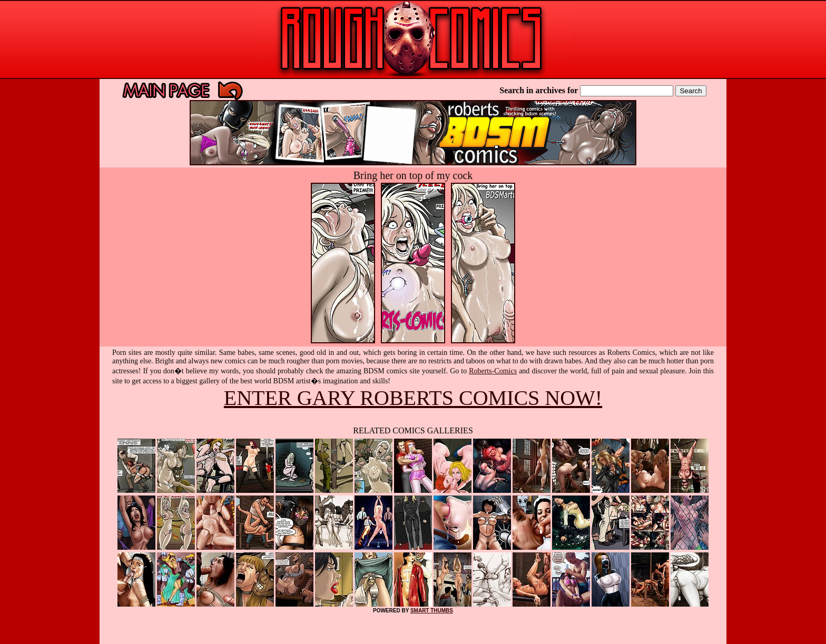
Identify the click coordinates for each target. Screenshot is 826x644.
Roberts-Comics (493, 371)
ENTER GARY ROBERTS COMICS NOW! (413, 398)
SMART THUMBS (432, 611)
